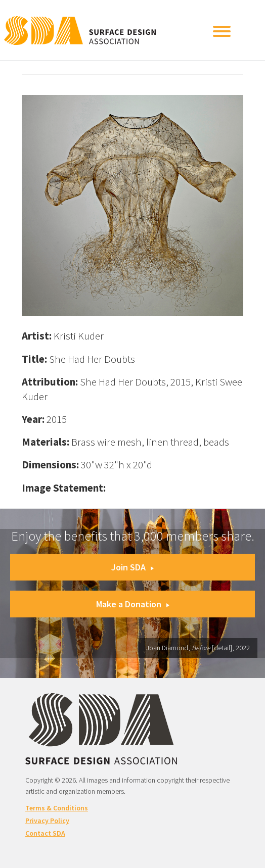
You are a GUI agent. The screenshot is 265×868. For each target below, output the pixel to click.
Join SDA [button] (132, 567)
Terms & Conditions (57, 808)
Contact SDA (45, 833)
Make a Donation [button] (133, 604)
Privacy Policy (47, 821)
